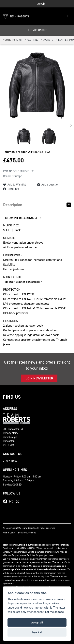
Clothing (33, 40)
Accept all (37, 623)
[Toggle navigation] (68, 16)
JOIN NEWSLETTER (39, 378)
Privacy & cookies (27, 533)
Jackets (48, 40)
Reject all (37, 632)
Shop (19, 40)
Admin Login (9, 533)
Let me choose (54, 612)
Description (13, 205)
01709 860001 (38, 30)
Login (41, 4)
